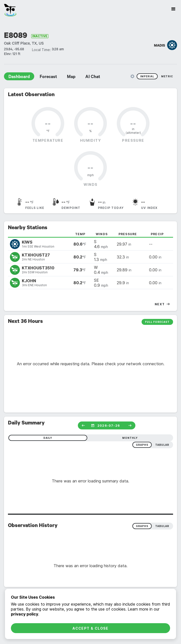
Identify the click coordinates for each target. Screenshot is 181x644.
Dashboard (19, 77)
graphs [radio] (142, 445)
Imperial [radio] (147, 76)
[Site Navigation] (173, 9)
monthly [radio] (130, 438)
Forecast (48, 77)
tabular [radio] (162, 445)
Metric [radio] (167, 76)
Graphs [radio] (142, 526)
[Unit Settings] (132, 76)
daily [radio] (48, 438)
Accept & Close (90, 628)
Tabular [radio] (162, 526)
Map (71, 77)
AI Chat (93, 77)
